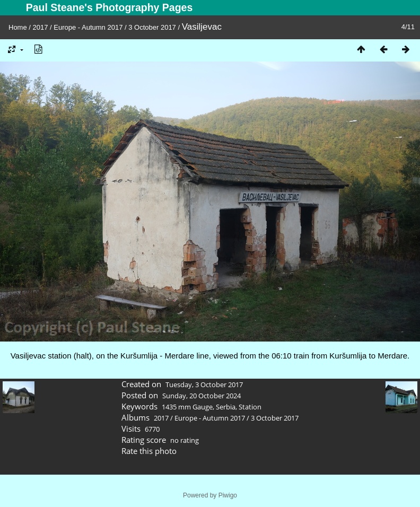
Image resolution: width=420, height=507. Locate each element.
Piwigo (228, 495)
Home (18, 27)
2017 (41, 27)
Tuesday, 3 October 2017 (204, 384)
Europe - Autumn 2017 (88, 27)
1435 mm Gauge (187, 407)
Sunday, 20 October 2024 (202, 396)
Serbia (226, 407)
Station (250, 407)
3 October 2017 (152, 27)
